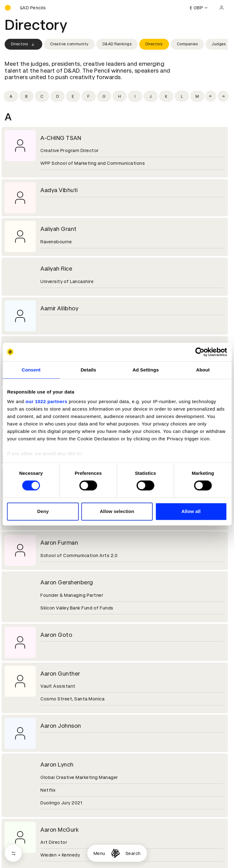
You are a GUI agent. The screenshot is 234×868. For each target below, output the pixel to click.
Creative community (69, 44)
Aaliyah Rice (56, 269)
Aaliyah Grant (59, 229)
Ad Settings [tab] (145, 370)
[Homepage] (115, 853)
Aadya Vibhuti (59, 190)
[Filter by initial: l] (182, 96)
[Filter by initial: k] (166, 96)
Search (133, 853)
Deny (43, 511)
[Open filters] (13, 853)
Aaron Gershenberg (67, 582)
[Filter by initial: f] (89, 96)
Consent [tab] (31, 370)
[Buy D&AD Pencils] (36, 8)
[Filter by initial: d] (57, 96)
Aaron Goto (56, 635)
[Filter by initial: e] (73, 96)
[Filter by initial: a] (11, 96)
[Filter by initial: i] (135, 96)
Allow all (191, 511)
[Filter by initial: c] (42, 96)
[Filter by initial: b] (26, 96)
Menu (99, 853)
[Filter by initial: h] (120, 96)
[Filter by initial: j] (151, 96)
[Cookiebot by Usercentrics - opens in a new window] (200, 352)
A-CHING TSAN (61, 138)
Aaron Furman (59, 543)
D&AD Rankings (117, 44)
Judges (219, 44)
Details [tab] (88, 370)
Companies (187, 44)
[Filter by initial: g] (104, 96)
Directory (23, 44)
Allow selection (117, 511)
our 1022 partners (46, 401)
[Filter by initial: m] (197, 96)
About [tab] (203, 370)
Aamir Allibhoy (59, 308)
